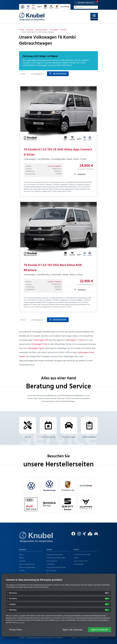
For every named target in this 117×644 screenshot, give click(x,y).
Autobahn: (79, 185)
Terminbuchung (48, 428)
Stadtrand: (49, 185)
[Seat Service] (68, 504)
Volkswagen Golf (41, 340)
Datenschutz (84, 638)
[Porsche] (68, 486)
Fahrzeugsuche (52, 561)
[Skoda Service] (49, 504)
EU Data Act (94, 638)
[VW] (31, 486)
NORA (76, 558)
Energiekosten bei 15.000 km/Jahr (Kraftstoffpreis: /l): (65, 187)
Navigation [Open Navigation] (94, 16)
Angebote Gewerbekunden (56, 558)
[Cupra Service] (86, 504)
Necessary (13, 593)
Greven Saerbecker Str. (27, 564)
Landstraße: (64, 185)
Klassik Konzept (69, 428)
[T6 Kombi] (63, 30)
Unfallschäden (79, 564)
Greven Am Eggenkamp (27, 567)
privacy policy (20, 622)
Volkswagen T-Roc (39, 344)
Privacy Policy (15, 630)
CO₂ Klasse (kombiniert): (57, 182)
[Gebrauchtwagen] (41, 30)
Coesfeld (22, 561)
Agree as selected (100, 630)
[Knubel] (21, 30)
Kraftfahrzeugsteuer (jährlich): (33, 187)
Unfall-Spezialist (89, 428)
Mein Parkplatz (86, 3)
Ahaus (21, 555)
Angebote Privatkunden (55, 555)
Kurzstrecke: (33, 185)
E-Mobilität (50, 564)
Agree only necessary (73, 630)
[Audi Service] (31, 504)
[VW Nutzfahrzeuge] (49, 486)
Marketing (13, 610)
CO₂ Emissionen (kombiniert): (33, 182)
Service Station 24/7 (81, 561)
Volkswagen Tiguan (36, 348)
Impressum (75, 638)
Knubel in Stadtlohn (54, 166)
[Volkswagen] (54, 30)
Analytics (12, 604)
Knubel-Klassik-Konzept (82, 555)
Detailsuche (58, 74)
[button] (24, 74)
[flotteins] (86, 486)
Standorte (23, 550)
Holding (22, 571)
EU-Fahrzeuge (51, 571)
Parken (80, 175)
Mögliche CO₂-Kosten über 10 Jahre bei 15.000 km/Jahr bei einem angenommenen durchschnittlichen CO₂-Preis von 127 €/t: (57, 190)
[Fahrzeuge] (30, 30)
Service (28, 428)
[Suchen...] (86, 7)
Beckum (22, 558)
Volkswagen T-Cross (74, 340)
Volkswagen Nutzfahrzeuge (56, 567)
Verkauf (49, 550)
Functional (13, 599)
